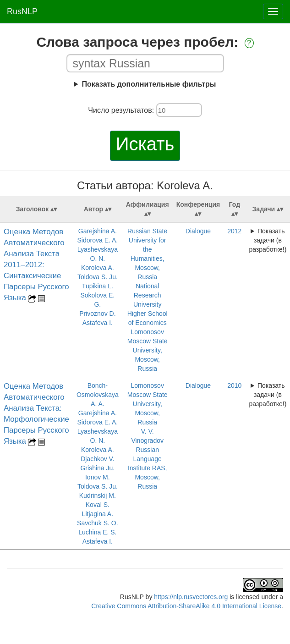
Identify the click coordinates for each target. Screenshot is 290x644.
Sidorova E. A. (97, 240)
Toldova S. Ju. (98, 277)
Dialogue (198, 231)
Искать (145, 144)
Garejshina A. (98, 231)
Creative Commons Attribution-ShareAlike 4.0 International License (186, 606)
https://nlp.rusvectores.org (191, 597)
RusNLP (22, 11)
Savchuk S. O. (97, 523)
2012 (234, 231)
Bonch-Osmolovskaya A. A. (98, 395)
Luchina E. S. (97, 532)
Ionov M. (98, 477)
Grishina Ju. (97, 468)
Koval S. (98, 505)
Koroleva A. (98, 268)
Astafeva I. (98, 323)
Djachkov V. (97, 459)
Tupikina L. (98, 286)
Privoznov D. (97, 314)
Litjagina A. (98, 514)
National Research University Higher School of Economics (148, 304)
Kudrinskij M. (98, 495)
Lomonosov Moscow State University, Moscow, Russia (148, 350)
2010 (234, 385)
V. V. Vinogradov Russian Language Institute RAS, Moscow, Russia (148, 459)
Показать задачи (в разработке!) (268, 240)
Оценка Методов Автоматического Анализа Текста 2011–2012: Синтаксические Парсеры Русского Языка (36, 265)
